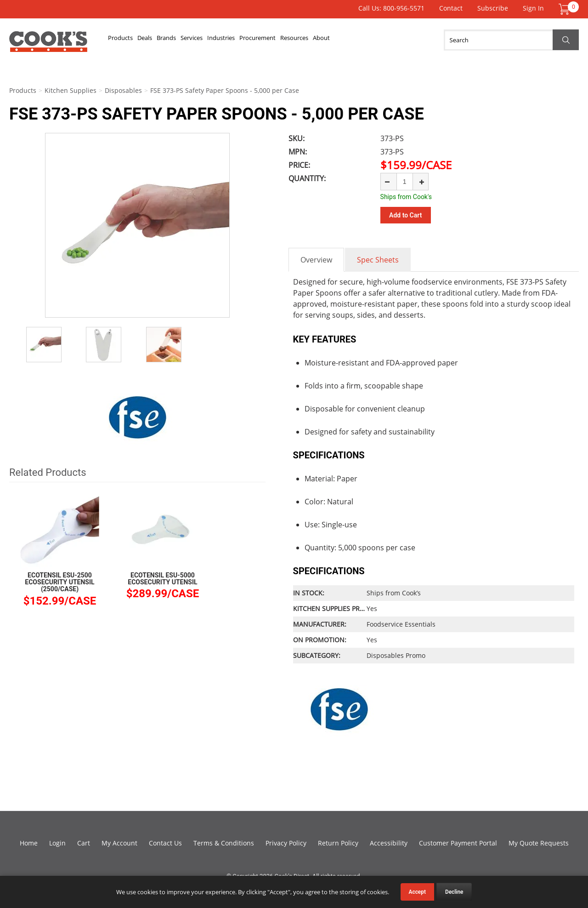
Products (128, 40)
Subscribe (493, 8)
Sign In (533, 8)
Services (244, 40)
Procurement (344, 40)
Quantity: (307, 178)
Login (57, 842)
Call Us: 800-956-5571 (391, 8)
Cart (84, 842)
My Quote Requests (539, 842)
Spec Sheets (378, 258)
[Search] (511, 40)
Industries (289, 40)
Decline (454, 892)
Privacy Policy (286, 842)
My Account (119, 842)
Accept (417, 892)
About (441, 40)
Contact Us (165, 842)
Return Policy (338, 842)
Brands (204, 40)
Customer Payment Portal (458, 842)
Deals (168, 40)
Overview (316, 258)
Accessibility (389, 842)
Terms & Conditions (224, 842)
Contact (451, 8)
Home (29, 842)
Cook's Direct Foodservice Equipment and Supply (48, 45)
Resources (399, 40)
